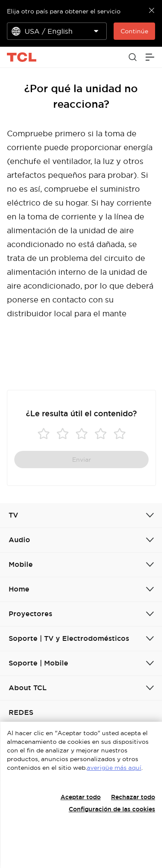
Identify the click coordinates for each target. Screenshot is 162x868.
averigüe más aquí (114, 768)
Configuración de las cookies (112, 809)
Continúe (134, 31)
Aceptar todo (81, 797)
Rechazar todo (133, 797)
